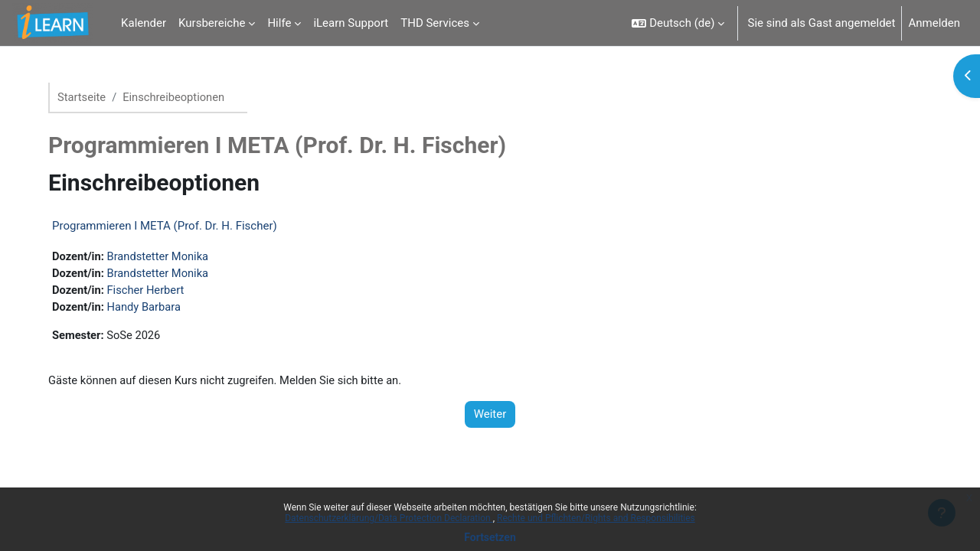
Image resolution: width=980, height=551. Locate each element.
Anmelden (934, 23)
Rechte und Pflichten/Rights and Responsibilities (596, 518)
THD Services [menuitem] (435, 23)
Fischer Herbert (154, 292)
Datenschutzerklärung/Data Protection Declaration (389, 518)
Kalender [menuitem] (144, 23)
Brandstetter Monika (166, 257)
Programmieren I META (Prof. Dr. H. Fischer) (171, 227)
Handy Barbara (152, 308)
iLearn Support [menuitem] (351, 23)
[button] (678, 23)
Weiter (490, 417)
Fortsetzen (490, 537)
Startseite (88, 97)
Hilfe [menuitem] (279, 23)
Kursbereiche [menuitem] (212, 23)
